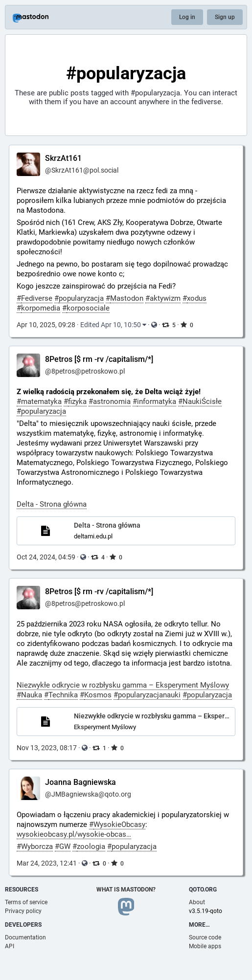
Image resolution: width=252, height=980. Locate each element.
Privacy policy (23, 911)
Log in (187, 17)
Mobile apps (205, 946)
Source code (205, 937)
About (197, 902)
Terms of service (26, 902)
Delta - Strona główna (52, 504)
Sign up (225, 17)
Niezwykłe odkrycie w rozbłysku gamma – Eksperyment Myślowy (123, 685)
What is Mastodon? (126, 890)
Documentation (25, 937)
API (10, 946)
